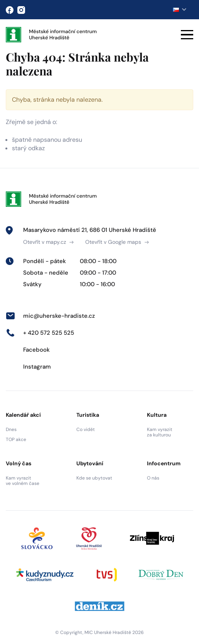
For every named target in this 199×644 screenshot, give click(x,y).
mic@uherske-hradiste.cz (50, 316)
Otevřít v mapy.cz (48, 242)
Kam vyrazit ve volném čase (23, 481)
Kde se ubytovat (94, 478)
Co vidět (86, 429)
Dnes (11, 429)
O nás (153, 478)
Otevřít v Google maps (117, 242)
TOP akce (16, 439)
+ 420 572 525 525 (40, 333)
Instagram (28, 367)
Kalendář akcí (23, 415)
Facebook (28, 350)
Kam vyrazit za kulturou (160, 432)
